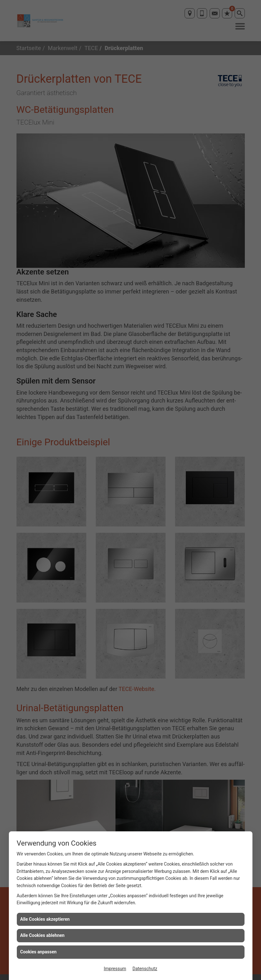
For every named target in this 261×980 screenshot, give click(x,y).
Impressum (115, 969)
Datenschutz (145, 969)
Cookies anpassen (39, 952)
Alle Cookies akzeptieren (45, 919)
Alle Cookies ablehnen (42, 935)
